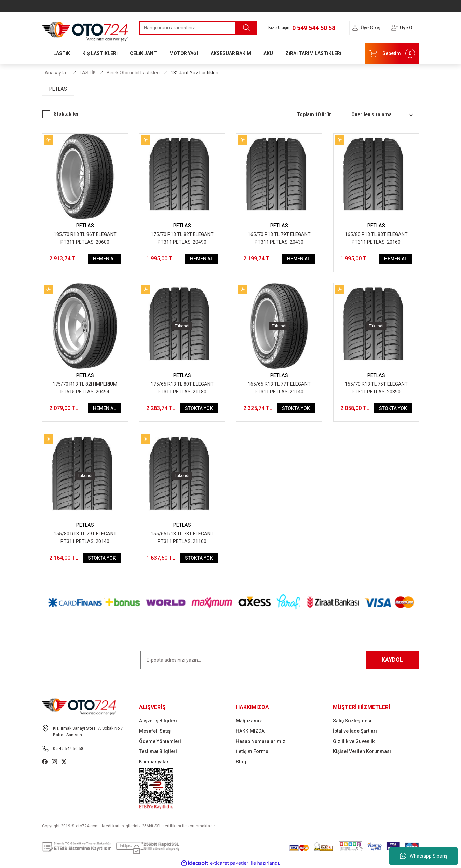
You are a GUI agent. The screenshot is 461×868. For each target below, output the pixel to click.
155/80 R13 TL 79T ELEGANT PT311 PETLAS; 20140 (85, 538)
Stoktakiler (66, 114)
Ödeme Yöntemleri (160, 741)
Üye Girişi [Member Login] (371, 28)
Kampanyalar (154, 762)
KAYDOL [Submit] (392, 660)
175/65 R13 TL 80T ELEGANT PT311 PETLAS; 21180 (182, 388)
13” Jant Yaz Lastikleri (194, 73)
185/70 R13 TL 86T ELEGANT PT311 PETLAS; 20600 (85, 238)
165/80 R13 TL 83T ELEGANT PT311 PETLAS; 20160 (376, 238)
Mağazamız (249, 721)
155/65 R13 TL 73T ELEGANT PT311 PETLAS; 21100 (182, 538)
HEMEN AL (104, 259)
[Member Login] (355, 28)
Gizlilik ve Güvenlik (354, 741)
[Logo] (85, 30)
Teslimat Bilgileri (158, 751)
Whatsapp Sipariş (424, 856)
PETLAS (85, 226)
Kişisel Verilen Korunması (362, 751)
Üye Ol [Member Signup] (407, 28)
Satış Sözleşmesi (352, 721)
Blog (241, 762)
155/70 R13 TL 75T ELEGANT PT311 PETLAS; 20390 (376, 388)
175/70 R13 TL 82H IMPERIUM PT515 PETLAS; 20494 (85, 388)
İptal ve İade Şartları (355, 731)
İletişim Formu (252, 751)
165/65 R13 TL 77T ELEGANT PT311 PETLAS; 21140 (279, 388)
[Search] (198, 28)
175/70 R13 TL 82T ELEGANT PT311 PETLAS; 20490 (182, 238)
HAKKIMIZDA (250, 731)
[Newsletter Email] (248, 660)
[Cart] (392, 53)
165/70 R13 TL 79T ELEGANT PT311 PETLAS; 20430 (279, 238)
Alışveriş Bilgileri (158, 721)
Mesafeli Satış (155, 731)
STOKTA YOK (199, 408)
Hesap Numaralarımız (261, 741)
